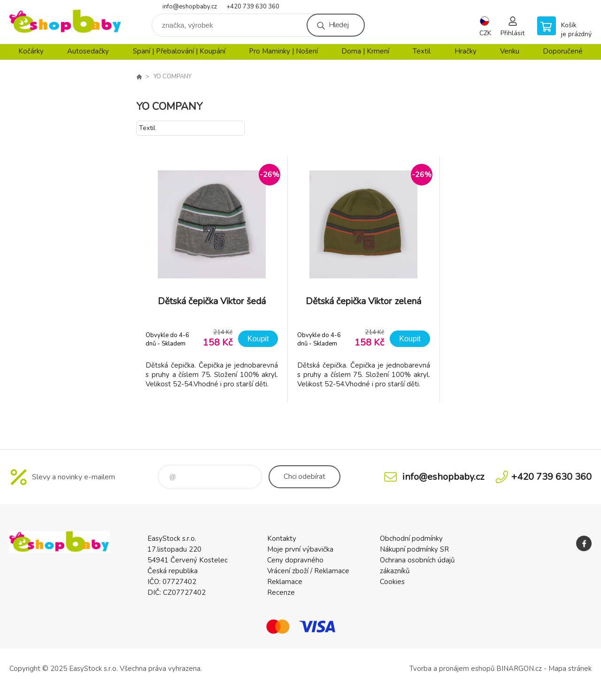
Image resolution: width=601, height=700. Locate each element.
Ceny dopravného (295, 560)
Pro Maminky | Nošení (283, 51)
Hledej (339, 25)
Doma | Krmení (365, 51)
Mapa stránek (570, 669)
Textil (422, 51)
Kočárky (31, 51)
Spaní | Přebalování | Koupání (179, 51)
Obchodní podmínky (411, 538)
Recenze (281, 592)
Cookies (392, 582)
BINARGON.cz (519, 669)
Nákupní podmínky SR (414, 549)
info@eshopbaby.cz (190, 7)
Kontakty (282, 538)
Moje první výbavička (300, 549)
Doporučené (563, 51)
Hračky (466, 51)
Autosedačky (88, 51)
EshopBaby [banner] (66, 22)
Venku (510, 51)
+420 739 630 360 (253, 7)
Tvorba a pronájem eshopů (452, 669)
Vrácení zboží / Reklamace (308, 571)
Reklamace (285, 582)
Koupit (258, 339)
